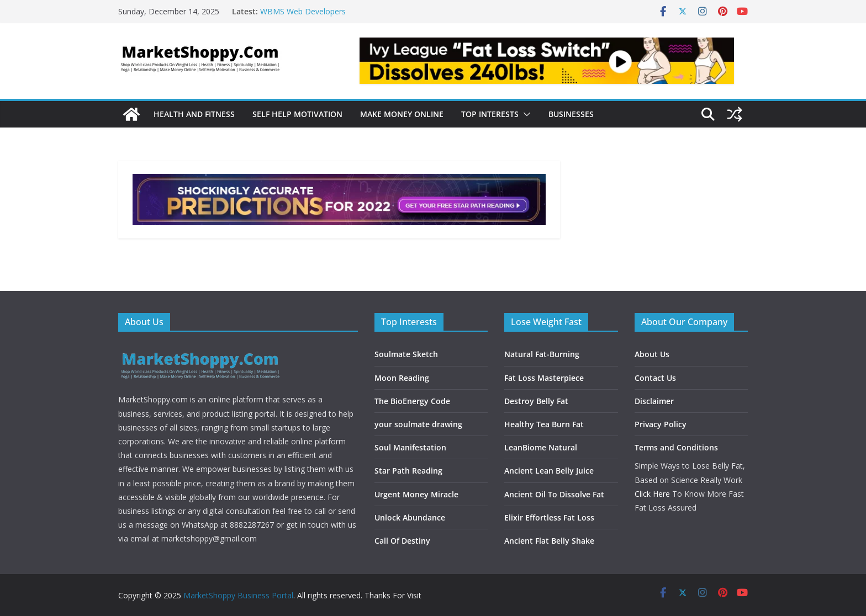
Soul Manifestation (410, 447)
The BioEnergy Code (412, 401)
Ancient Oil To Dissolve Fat (554, 494)
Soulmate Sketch (406, 354)
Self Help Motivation (297, 114)
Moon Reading (402, 378)
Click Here (652, 494)
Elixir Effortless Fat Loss (549, 517)
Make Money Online (402, 114)
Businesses (571, 114)
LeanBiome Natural (541, 447)
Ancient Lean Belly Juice (549, 471)
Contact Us (655, 378)
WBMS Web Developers (303, 11)
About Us (652, 354)
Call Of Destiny (402, 541)
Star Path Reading (408, 471)
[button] (525, 114)
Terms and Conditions (676, 447)
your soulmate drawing (418, 424)
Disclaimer (654, 401)
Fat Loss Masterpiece (544, 378)
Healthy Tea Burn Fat (544, 424)
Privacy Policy (661, 424)
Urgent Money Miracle (416, 494)
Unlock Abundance (410, 517)
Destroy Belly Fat (536, 401)
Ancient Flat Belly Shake (549, 541)
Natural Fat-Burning (542, 354)
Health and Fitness (194, 114)
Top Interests (490, 114)
